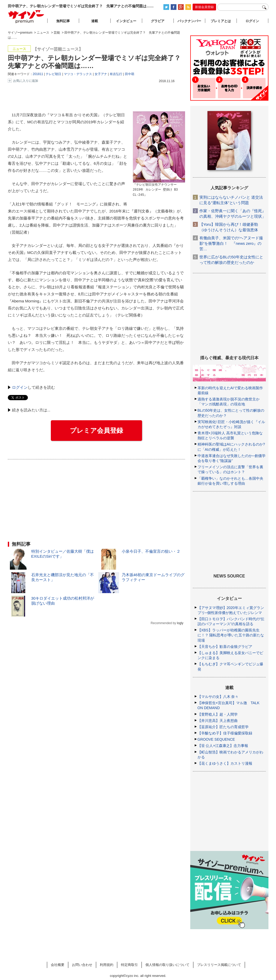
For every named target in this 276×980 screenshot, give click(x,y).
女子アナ (101, 74)
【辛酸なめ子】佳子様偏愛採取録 (225, 733)
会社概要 (58, 965)
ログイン (20, 387)
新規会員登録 (204, 7)
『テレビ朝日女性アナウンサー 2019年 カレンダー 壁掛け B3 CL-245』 (155, 190)
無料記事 (63, 21)
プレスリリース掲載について (219, 965)
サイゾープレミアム (26, 17)
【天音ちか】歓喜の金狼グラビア (225, 647)
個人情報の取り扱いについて (167, 965)
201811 (38, 74)
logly (180, 623)
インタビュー (126, 21)
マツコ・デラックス (78, 74)
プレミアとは (221, 21)
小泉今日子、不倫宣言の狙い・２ (151, 551)
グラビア (158, 21)
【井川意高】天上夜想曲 (218, 721)
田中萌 (130, 74)
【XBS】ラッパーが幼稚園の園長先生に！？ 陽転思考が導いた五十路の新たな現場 (231, 635)
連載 (95, 21)
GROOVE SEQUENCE (216, 739)
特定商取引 (129, 965)
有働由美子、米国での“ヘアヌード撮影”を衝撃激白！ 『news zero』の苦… (231, 243)
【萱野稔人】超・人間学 (218, 714)
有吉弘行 (116, 74)
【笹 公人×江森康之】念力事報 (223, 746)
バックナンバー (189, 21)
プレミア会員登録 (96, 430)
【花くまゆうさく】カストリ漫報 (225, 763)
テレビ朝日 (53, 74)
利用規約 (107, 965)
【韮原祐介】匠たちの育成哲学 (223, 727)
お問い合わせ (82, 965)
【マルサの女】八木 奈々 (218, 697)
